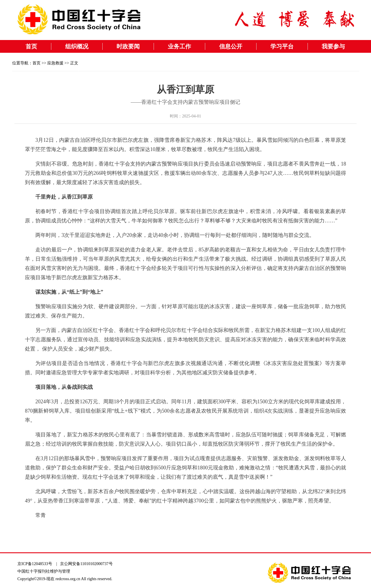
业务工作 (179, 46)
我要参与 (333, 46)
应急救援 (55, 63)
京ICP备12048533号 (35, 564)
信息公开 (231, 46)
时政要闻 (128, 46)
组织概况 (77, 46)
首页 (31, 46)
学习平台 (282, 46)
